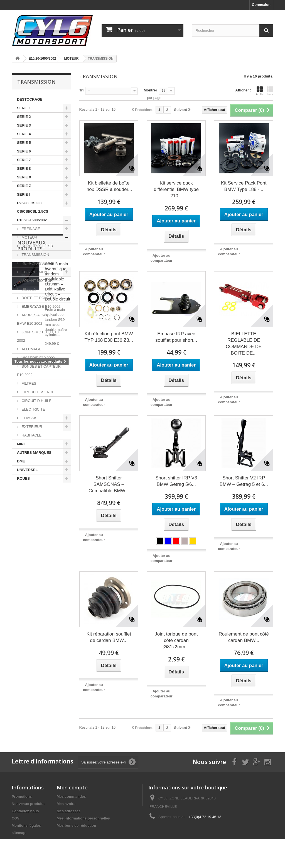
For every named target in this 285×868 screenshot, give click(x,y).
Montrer (150, 90)
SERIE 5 (24, 143)
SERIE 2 (24, 117)
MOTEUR (29, 237)
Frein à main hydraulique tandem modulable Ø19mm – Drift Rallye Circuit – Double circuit (57, 539)
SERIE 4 (24, 134)
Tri (82, 90)
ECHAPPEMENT (35, 272)
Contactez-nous (25, 811)
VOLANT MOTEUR (37, 281)
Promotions (22, 797)
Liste (270, 91)
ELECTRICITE (33, 409)
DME (21, 461)
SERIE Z (24, 186)
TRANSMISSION (35, 255)
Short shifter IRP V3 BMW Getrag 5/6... (176, 481)
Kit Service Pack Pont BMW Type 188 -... (244, 186)
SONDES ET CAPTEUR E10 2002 (39, 371)
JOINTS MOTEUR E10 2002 (38, 336)
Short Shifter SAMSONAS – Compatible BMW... (109, 484)
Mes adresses (69, 811)
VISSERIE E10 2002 (38, 358)
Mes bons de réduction (77, 825)
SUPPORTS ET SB (37, 246)
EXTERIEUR (31, 427)
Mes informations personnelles (83, 818)
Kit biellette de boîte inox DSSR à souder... (109, 186)
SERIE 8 (24, 168)
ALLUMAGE (31, 349)
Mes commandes (71, 797)
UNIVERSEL (27, 470)
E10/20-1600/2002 (32, 220)
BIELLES (28, 289)
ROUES (23, 478)
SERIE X (24, 177)
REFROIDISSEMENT (39, 263)
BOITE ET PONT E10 (39, 298)
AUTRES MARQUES (34, 453)
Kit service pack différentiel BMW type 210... (176, 189)
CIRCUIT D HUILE (36, 401)
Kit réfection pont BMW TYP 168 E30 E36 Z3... (109, 337)
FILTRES (28, 383)
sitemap (19, 833)
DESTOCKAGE (30, 99)
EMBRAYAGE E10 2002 (40, 306)
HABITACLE (31, 435)
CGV (16, 818)
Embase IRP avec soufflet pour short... (176, 337)
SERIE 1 (24, 108)
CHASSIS (29, 418)
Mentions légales (26, 825)
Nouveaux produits (31, 503)
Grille (260, 91)
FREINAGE (30, 229)
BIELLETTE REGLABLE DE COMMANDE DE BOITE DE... (244, 343)
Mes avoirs (66, 804)
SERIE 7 (24, 160)
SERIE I (23, 194)
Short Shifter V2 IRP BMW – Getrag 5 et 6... (244, 481)
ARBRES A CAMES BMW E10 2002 (35, 319)
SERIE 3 (24, 125)
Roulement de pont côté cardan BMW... (244, 637)
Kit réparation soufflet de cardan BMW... (109, 637)
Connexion (261, 5)
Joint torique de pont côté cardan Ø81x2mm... (176, 640)
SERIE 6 (24, 151)
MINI (21, 444)
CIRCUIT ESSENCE (38, 392)
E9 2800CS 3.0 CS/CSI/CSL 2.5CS (33, 207)
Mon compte (72, 787)
